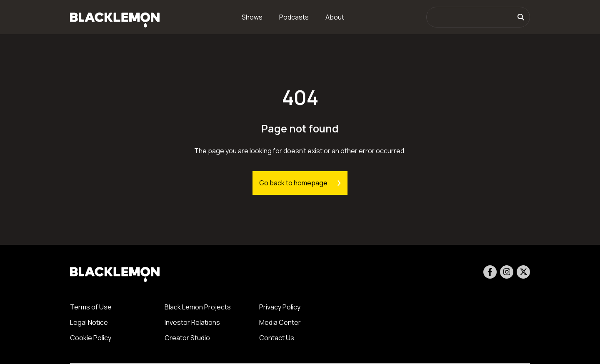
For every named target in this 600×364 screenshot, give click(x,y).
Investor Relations (192, 322)
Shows (252, 17)
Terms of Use (91, 307)
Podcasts (294, 17)
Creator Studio (187, 338)
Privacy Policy (280, 307)
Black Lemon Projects (198, 307)
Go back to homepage (300, 183)
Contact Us (277, 338)
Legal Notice (89, 322)
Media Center (280, 322)
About (335, 17)
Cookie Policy (91, 338)
